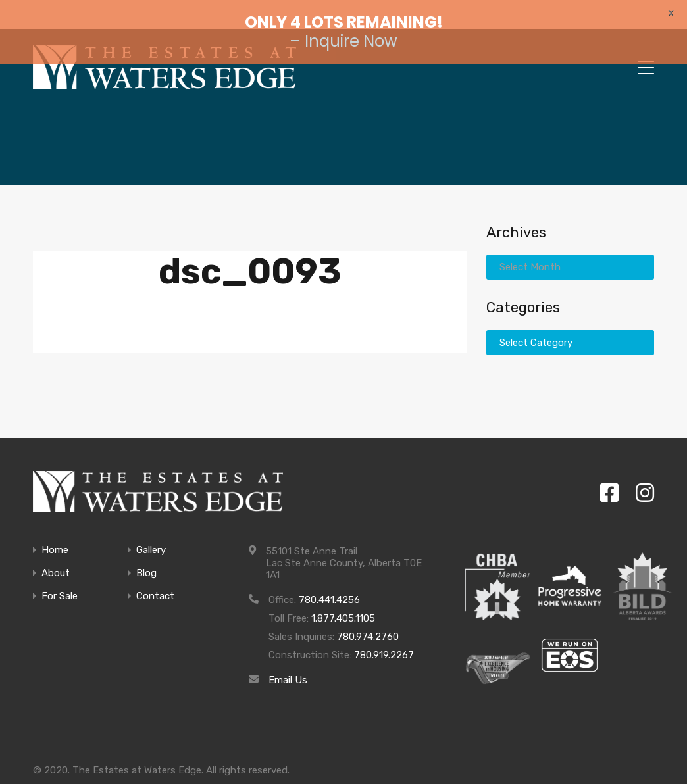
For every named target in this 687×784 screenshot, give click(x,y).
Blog (146, 557)
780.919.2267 (384, 639)
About (56, 557)
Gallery (151, 534)
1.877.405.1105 (343, 602)
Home (55, 534)
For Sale (60, 580)
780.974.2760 (368, 620)
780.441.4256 (329, 583)
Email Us (288, 664)
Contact (155, 580)
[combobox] (570, 250)
